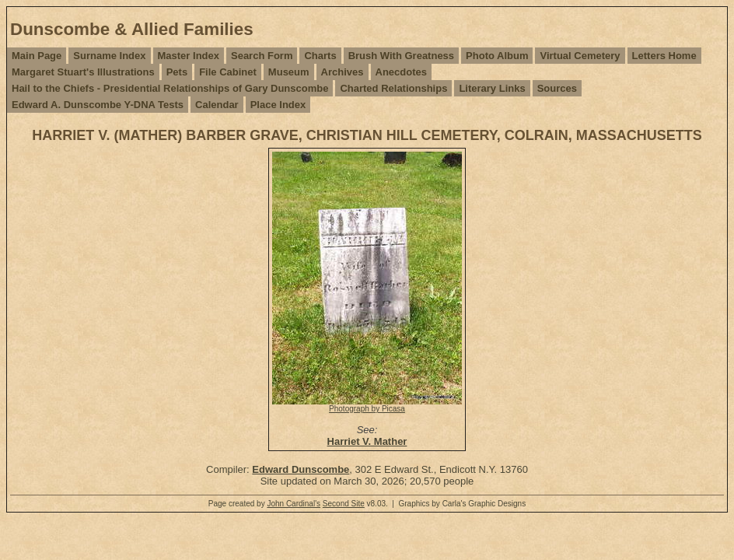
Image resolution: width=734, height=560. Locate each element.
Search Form (262, 56)
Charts (320, 56)
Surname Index (109, 56)
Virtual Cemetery (580, 56)
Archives (343, 72)
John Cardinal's (294, 504)
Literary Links (492, 88)
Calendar (217, 105)
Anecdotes (401, 72)
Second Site (344, 504)
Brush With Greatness (401, 56)
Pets (177, 72)
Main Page (37, 56)
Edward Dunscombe (301, 469)
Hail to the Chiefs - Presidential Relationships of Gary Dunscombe (170, 88)
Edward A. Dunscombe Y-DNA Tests (98, 105)
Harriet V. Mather (367, 441)
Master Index (189, 56)
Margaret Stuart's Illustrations (83, 72)
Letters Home (664, 56)
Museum (289, 72)
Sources (557, 88)
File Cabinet (228, 72)
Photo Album (497, 56)
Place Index (278, 105)
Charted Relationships (393, 88)
